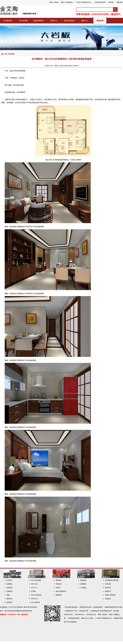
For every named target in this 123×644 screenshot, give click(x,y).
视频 (8, 595)
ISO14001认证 (80, 615)
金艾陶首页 (8, 21)
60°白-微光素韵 (36, 580)
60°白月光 (34, 584)
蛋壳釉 (33, 591)
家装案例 (12, 54)
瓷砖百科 (108, 588)
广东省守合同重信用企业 (83, 2)
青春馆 (58, 588)
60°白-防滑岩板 (36, 595)
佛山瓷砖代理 (84, 611)
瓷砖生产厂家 (73, 611)
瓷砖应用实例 (69, 21)
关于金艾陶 (23, 21)
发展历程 (9, 588)
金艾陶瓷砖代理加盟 (112, 580)
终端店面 (83, 580)
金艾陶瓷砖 (21, 92)
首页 (6, 54)
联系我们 (111, 2)
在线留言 (108, 599)
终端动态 (59, 584)
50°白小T (34, 588)
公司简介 (9, 580)
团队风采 (9, 599)
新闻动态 (59, 580)
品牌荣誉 (9, 591)
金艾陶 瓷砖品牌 (72, 607)
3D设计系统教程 (110, 595)
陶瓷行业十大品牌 (87, 618)
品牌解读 (9, 584)
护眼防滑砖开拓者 (29, 14)
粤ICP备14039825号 (30, 607)
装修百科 (108, 591)
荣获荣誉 (59, 595)
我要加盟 (119, 2)
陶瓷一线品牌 (54, 2)
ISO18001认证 (91, 615)
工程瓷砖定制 (95, 611)
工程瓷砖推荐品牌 (100, 2)
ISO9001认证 (68, 615)
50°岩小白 (34, 599)
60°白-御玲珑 (35, 602)
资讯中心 (54, 21)
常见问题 (108, 584)
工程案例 (83, 588)
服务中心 (85, 21)
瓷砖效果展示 (38, 21)
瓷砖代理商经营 (61, 591)
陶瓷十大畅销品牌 (67, 2)
